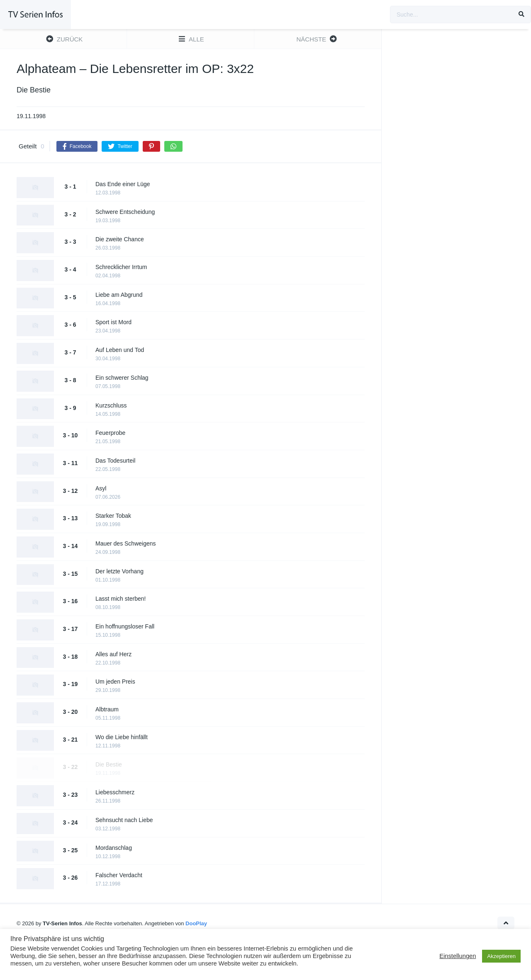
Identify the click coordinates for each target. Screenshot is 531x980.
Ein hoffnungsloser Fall (125, 626)
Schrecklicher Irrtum (121, 267)
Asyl (101, 488)
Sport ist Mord (113, 322)
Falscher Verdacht (119, 875)
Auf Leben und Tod (120, 350)
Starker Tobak (113, 516)
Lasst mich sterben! (121, 599)
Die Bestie (109, 764)
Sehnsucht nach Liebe (124, 820)
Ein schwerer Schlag (122, 378)
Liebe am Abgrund (119, 295)
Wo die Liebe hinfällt (122, 737)
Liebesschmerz (115, 792)
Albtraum (107, 709)
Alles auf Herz (113, 654)
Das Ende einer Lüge (123, 184)
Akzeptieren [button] (501, 956)
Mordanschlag (114, 848)
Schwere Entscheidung (125, 212)
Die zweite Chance (120, 239)
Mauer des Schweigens (126, 543)
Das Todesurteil (115, 461)
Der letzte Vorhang (119, 571)
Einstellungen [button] (458, 956)
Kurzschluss (111, 405)
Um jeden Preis (115, 682)
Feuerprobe (110, 433)
